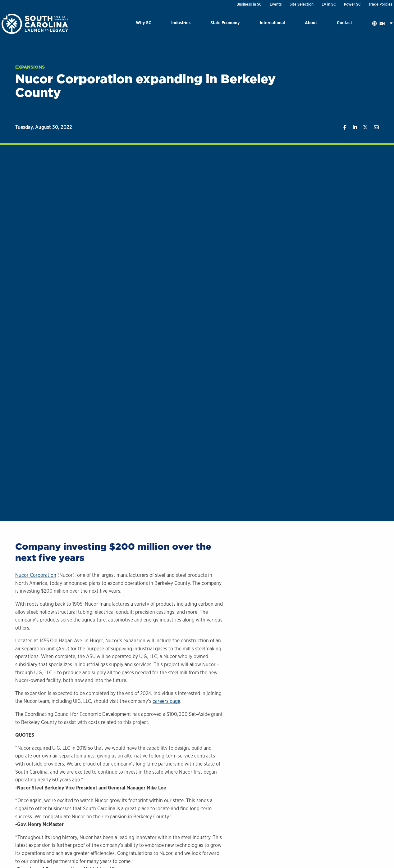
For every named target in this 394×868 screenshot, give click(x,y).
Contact (344, 23)
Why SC (144, 23)
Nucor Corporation (36, 575)
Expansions (30, 67)
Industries (181, 23)
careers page (166, 701)
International (272, 23)
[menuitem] (144, 24)
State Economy (225, 23)
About (311, 23)
